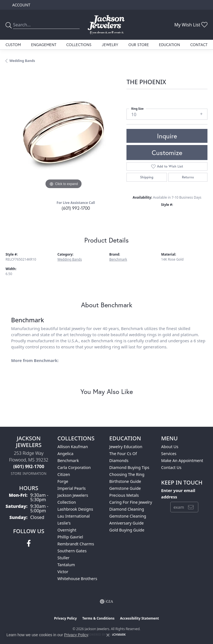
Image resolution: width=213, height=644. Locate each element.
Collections (79, 45)
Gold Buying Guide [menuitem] (127, 530)
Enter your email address (178, 493)
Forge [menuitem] (63, 481)
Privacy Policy (65, 618)
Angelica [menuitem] (65, 454)
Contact (199, 45)
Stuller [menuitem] (63, 558)
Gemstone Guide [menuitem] (125, 488)
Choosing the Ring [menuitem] (127, 474)
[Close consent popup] (108, 635)
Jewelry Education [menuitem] (126, 447)
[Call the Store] (29, 466)
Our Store (139, 45)
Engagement (44, 45)
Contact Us (171, 467)
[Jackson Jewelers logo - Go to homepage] (106, 25)
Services (169, 454)
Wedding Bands (22, 61)
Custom (13, 45)
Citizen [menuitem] (64, 474)
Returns (188, 177)
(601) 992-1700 (76, 208)
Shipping (147, 177)
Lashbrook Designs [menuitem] (75, 509)
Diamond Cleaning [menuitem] (127, 509)
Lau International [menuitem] (74, 516)
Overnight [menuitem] (67, 530)
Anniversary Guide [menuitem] (126, 523)
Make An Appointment (182, 460)
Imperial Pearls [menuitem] (72, 488)
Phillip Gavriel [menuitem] (70, 537)
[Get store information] (29, 474)
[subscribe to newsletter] (191, 507)
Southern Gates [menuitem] (72, 551)
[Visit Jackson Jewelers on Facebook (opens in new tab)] (29, 543)
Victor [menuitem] (63, 572)
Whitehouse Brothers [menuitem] (77, 579)
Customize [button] (167, 153)
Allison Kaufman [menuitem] (73, 447)
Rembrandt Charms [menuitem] (76, 544)
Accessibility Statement (140, 618)
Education (169, 45)
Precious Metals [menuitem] (124, 495)
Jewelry (110, 45)
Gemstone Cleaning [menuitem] (128, 516)
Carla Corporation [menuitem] (74, 467)
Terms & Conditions (98, 618)
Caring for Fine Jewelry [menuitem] (131, 502)
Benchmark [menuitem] (68, 460)
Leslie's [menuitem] (64, 523)
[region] (63, 133)
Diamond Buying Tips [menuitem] (129, 467)
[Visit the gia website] (106, 601)
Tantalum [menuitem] (66, 565)
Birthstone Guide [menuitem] (125, 481)
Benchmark (118, 259)
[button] (21, 5)
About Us (170, 447)
